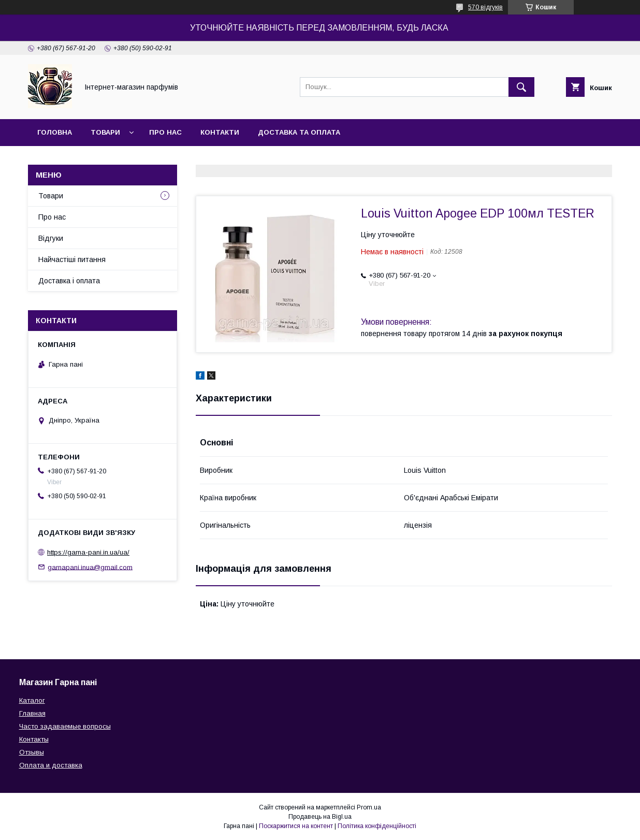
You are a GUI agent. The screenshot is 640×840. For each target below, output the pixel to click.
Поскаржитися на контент (296, 826)
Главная (32, 713)
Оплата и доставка (51, 765)
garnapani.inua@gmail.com (90, 567)
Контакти (220, 132)
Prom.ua (369, 807)
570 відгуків (485, 7)
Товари (105, 132)
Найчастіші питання (72, 259)
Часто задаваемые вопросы (65, 726)
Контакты (34, 739)
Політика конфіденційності (377, 826)
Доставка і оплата (69, 281)
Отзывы (32, 752)
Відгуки (51, 238)
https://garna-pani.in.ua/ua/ (88, 552)
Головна (55, 132)
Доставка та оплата (299, 132)
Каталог (32, 700)
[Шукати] (521, 87)
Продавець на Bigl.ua (320, 817)
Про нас (165, 132)
